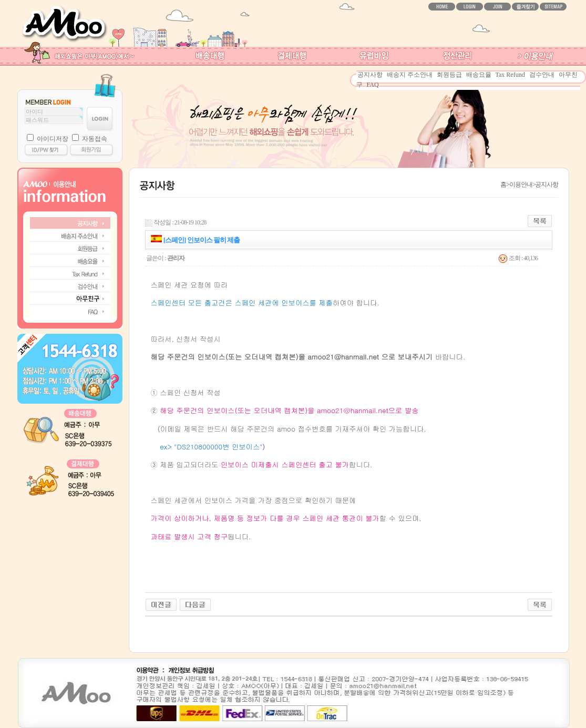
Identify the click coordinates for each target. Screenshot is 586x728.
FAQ (373, 85)
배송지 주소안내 (410, 75)
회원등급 (449, 75)
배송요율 (479, 75)
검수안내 (542, 75)
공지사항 (370, 75)
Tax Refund (510, 75)
